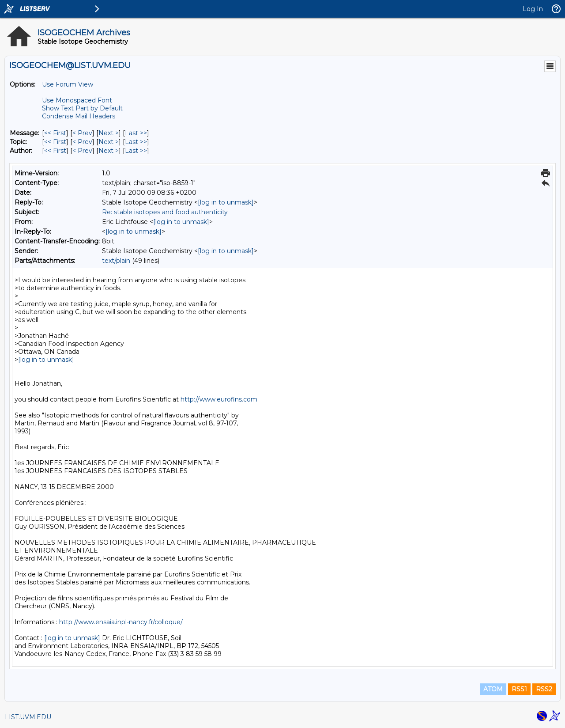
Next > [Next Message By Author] (109, 151)
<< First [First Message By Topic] (55, 142)
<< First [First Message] (55, 133)
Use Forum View (68, 84)
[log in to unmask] (226, 202)
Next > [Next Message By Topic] (109, 142)
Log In (533, 9)
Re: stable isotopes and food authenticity (165, 212)
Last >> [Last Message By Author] (136, 151)
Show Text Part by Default (82, 108)
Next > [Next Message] (109, 133)
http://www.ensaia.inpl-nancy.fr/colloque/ (121, 622)
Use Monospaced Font (77, 100)
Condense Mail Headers (79, 116)
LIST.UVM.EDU (28, 717)
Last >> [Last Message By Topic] (136, 142)
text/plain (116, 261)
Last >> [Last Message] (136, 133)
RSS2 (544, 689)
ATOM (493, 689)
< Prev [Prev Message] (82, 133)
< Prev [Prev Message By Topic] (82, 142)
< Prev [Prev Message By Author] (82, 151)
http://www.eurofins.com (219, 399)
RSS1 (519, 689)
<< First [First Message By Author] (55, 151)
